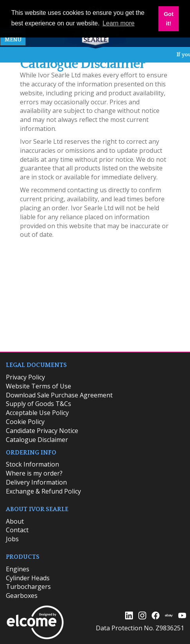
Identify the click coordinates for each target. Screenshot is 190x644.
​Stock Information (32, 464)
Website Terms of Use (39, 386)
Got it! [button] (169, 19)
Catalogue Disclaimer (37, 440)
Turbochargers (28, 587)
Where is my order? (34, 473)
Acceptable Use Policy (37, 413)
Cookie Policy (25, 422)
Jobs (12, 539)
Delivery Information (36, 482)
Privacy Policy (25, 377)
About (15, 521)
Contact (17, 530)
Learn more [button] (118, 23)
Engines (18, 569)
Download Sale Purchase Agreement (59, 395)
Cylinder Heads (28, 578)
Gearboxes (22, 596)
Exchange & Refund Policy (43, 491)
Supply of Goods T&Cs (39, 404)
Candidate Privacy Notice (42, 431)
